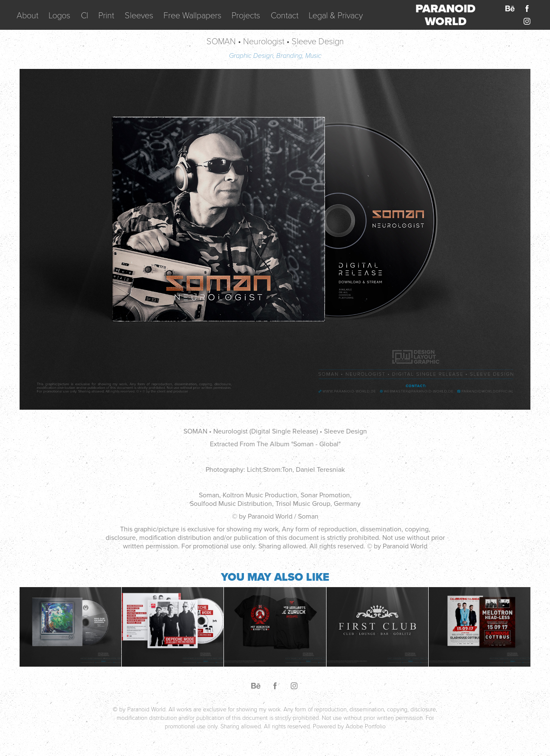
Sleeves (139, 15)
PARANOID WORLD (447, 15)
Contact (285, 15)
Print (106, 15)
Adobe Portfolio (366, 726)
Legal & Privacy (336, 15)
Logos (59, 15)
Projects (246, 15)
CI (85, 15)
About (27, 15)
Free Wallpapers (192, 15)
